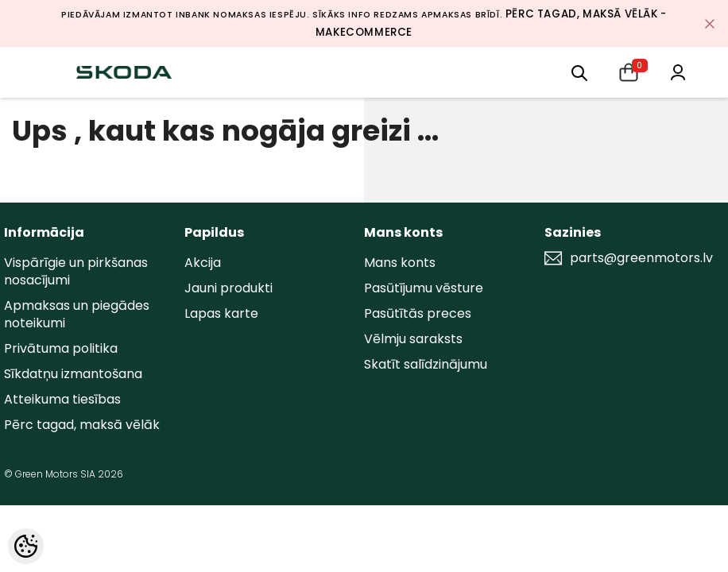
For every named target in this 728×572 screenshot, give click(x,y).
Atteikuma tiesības (62, 399)
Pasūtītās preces (418, 313)
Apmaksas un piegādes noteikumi (77, 314)
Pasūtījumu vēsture (424, 288)
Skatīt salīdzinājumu (426, 364)
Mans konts (400, 263)
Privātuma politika (61, 348)
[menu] (579, 72)
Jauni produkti (228, 288)
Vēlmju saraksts (413, 339)
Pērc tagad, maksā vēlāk (82, 425)
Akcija (203, 263)
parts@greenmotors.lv (641, 258)
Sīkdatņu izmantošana (73, 374)
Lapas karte (221, 313)
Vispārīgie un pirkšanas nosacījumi (76, 271)
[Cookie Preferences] (26, 546)
